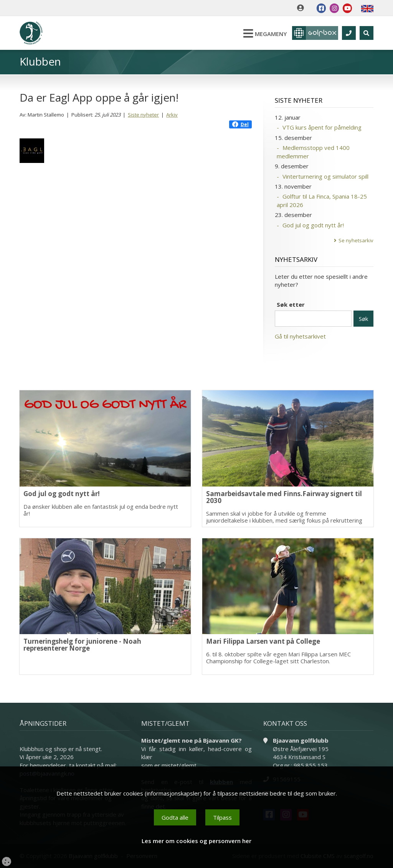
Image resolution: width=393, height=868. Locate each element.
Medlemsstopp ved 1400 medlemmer (313, 152)
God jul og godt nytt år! (313, 225)
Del (240, 124)
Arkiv (172, 115)
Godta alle (175, 817)
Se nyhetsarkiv (356, 240)
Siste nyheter (143, 115)
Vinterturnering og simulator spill (325, 176)
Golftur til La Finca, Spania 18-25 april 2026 (322, 200)
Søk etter (291, 304)
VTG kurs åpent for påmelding (322, 127)
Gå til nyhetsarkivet (300, 336)
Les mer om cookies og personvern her (196, 841)
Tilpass (222, 817)
